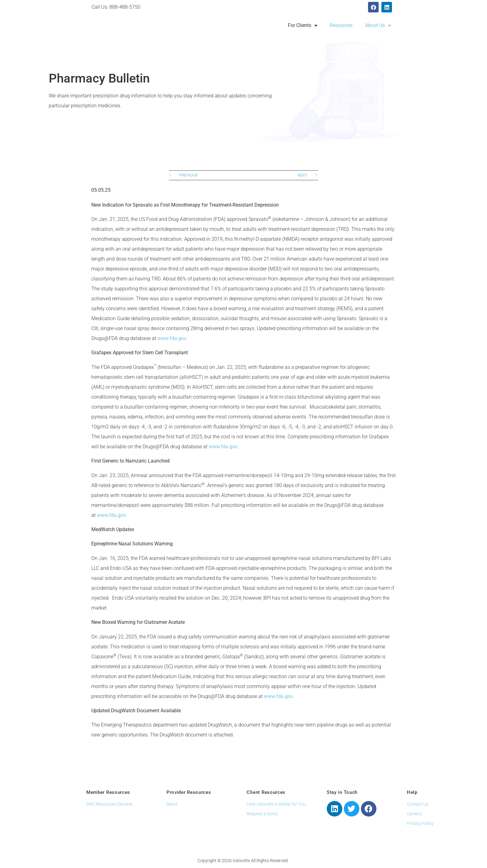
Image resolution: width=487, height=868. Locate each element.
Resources (341, 25)
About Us (378, 25)
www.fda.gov (172, 338)
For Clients (303, 25)
